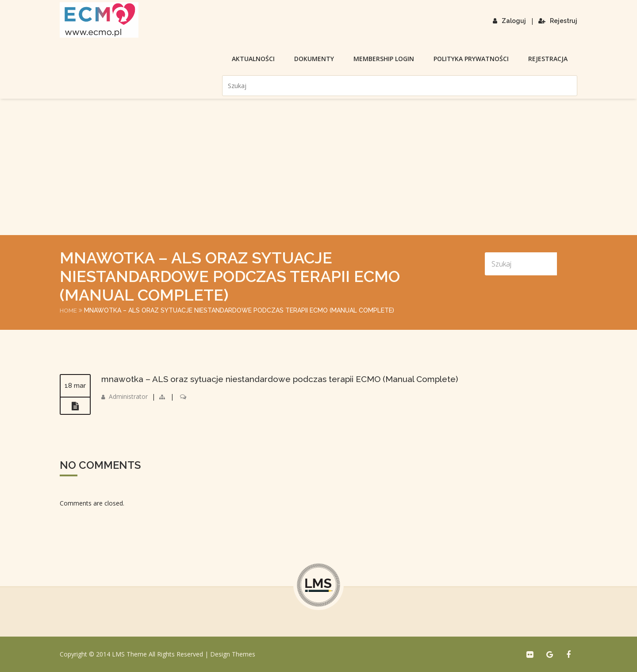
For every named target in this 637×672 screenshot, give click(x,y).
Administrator (128, 396)
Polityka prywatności (471, 59)
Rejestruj (558, 21)
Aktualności (253, 59)
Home (69, 310)
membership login (384, 59)
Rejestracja (548, 59)
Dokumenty (314, 59)
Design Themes (233, 654)
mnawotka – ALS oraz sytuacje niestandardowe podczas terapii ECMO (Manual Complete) (288, 379)
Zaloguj (509, 21)
